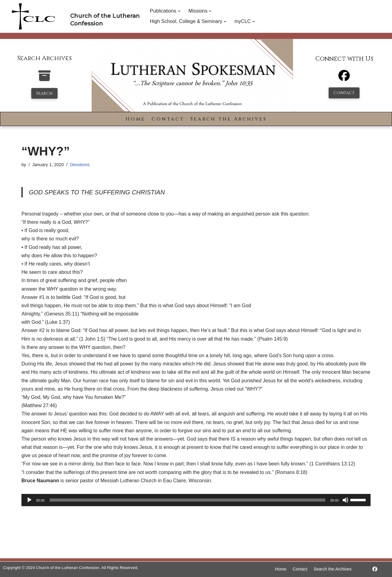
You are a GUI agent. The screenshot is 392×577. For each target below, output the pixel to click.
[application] (196, 500)
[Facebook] (344, 78)
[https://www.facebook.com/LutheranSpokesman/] (375, 569)
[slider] (188, 500)
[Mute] (345, 500)
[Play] (29, 500)
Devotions (80, 165)
